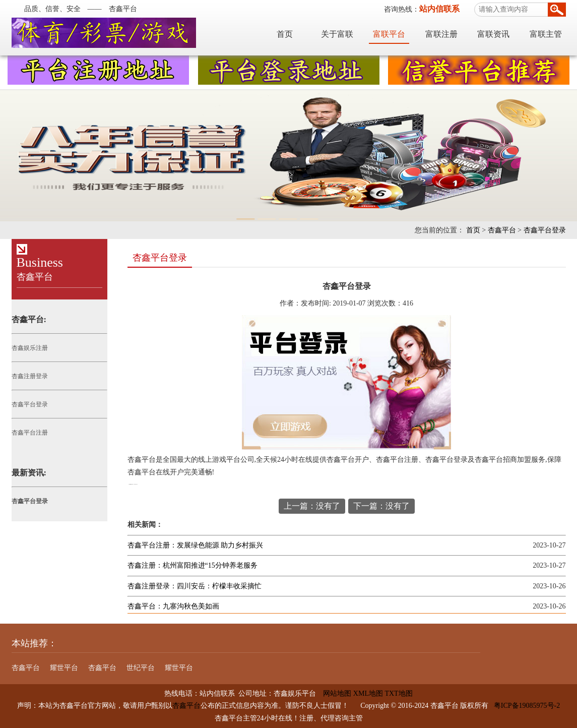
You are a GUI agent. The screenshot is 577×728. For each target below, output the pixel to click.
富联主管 (546, 34)
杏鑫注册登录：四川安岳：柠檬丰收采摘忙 (195, 586)
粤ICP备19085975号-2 (527, 706)
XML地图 (368, 693)
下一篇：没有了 (381, 506)
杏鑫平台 (502, 230)
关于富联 (337, 34)
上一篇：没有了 (312, 506)
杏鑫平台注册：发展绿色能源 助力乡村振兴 (196, 545)
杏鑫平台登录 (545, 230)
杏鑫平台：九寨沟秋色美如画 (173, 606)
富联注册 (441, 34)
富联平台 (389, 34)
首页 (285, 34)
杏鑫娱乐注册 (30, 348)
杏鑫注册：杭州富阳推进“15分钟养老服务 (193, 565)
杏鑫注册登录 (30, 376)
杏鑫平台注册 (30, 433)
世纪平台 (141, 668)
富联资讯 (493, 34)
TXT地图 (398, 693)
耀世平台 (64, 668)
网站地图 (334, 693)
